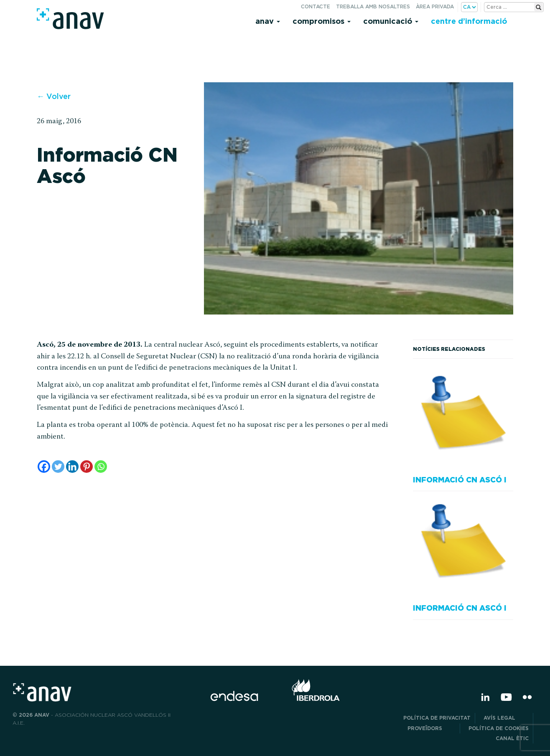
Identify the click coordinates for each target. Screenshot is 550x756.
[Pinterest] (87, 467)
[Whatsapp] (101, 467)
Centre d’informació (469, 21)
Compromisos (322, 21)
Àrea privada (435, 6)
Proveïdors (432, 728)
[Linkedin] (72, 467)
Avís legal (506, 718)
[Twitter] (58, 467)
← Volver (54, 96)
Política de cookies (499, 728)
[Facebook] (44, 467)
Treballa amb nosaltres (373, 6)
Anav (268, 21)
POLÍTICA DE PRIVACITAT (437, 718)
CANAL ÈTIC (512, 738)
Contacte (316, 6)
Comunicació (391, 21)
